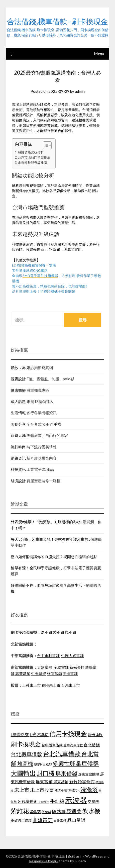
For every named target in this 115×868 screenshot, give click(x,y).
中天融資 (39, 674)
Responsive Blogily (44, 861)
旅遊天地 (18, 435)
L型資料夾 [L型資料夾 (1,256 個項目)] (20, 734)
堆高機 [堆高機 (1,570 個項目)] (25, 764)
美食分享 (18, 424)
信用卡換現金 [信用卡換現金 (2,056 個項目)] (68, 734)
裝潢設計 (18, 481)
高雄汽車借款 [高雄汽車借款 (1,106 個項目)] (21, 820)
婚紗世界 (18, 368)
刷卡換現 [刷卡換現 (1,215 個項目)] (95, 735)
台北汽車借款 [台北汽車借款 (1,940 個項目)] (62, 754)
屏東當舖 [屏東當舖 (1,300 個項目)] (44, 782)
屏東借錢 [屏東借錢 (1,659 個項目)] (66, 773)
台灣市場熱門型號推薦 (34, 157)
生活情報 (18, 413)
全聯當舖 (61, 667)
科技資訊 (18, 469)
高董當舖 (23, 674)
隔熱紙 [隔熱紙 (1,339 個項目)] (59, 812)
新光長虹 (77, 667)
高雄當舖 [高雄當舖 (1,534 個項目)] (43, 820)
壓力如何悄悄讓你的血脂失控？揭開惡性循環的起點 (54, 557)
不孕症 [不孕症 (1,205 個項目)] (43, 735)
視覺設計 (18, 379)
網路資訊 (18, 458)
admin (80, 91)
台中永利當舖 (48, 656)
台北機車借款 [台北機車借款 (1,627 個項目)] (27, 754)
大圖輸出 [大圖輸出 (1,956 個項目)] (23, 773)
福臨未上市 (51, 685)
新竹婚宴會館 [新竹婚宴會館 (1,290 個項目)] (82, 782)
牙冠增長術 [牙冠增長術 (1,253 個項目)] (28, 801)
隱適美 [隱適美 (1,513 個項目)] (74, 811)
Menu (99, 53)
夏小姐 (46, 632)
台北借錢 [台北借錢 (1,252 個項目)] (92, 745)
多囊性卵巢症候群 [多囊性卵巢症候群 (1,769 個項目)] (76, 763)
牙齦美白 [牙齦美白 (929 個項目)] (44, 802)
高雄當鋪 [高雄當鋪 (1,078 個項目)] (60, 820)
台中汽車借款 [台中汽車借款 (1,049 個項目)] (73, 745)
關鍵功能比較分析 (31, 152)
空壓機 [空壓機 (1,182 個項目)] (93, 801)
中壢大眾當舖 (72, 656)
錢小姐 (59, 632)
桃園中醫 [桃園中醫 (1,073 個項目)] (61, 790)
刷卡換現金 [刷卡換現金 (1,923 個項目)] (26, 744)
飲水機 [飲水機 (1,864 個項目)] (91, 811)
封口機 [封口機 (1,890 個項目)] (46, 773)
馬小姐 (71, 632)
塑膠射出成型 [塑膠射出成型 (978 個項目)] (43, 764)
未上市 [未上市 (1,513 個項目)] (22, 790)
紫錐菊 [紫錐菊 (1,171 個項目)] (35, 812)
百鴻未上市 (71, 685)
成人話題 (18, 401)
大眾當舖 (45, 667)
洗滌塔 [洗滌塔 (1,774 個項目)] (89, 789)
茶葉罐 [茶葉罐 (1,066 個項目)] (46, 812)
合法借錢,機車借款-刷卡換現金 (57, 22)
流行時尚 (18, 447)
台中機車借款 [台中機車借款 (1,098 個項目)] (52, 745)
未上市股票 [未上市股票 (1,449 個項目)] (42, 790)
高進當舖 (70, 674)
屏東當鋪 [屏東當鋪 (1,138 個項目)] (61, 782)
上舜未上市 (31, 685)
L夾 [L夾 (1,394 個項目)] (33, 734)
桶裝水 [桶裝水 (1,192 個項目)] (74, 790)
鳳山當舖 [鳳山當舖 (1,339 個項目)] (76, 820)
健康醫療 (18, 390)
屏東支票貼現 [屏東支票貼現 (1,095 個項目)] (89, 774)
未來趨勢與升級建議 (32, 163)
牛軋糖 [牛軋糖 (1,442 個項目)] (57, 801)
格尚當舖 (54, 674)
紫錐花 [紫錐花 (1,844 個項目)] (20, 811)
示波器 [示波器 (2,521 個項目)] (76, 800)
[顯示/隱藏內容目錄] (45, 145)
